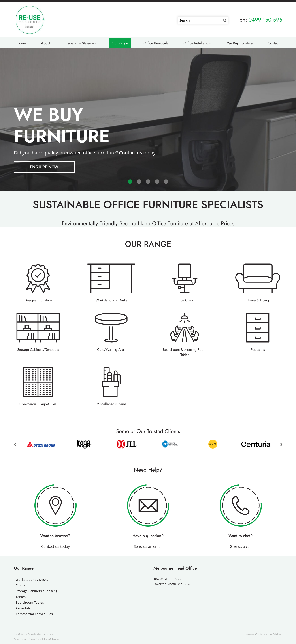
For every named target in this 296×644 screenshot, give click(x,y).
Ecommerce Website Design (256, 634)
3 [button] (148, 182)
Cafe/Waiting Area (111, 350)
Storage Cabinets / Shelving (37, 591)
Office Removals (156, 43)
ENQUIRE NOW (44, 167)
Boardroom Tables (30, 602)
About (46, 43)
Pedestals (258, 350)
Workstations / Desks (111, 300)
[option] (148, 119)
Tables (21, 597)
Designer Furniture (38, 300)
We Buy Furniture (240, 43)
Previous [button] (15, 445)
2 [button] (139, 182)
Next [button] (281, 445)
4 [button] (157, 182)
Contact (274, 43)
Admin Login (20, 639)
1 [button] (130, 182)
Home (21, 43)
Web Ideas (277, 634)
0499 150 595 (265, 20)
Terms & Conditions (53, 639)
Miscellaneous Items (111, 404)
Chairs (20, 585)
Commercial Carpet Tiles (38, 404)
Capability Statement (81, 43)
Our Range (120, 43)
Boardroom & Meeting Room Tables (185, 352)
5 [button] (166, 182)
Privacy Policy (35, 639)
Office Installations (197, 43)
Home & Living (258, 300)
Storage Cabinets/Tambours (38, 350)
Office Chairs (185, 300)
